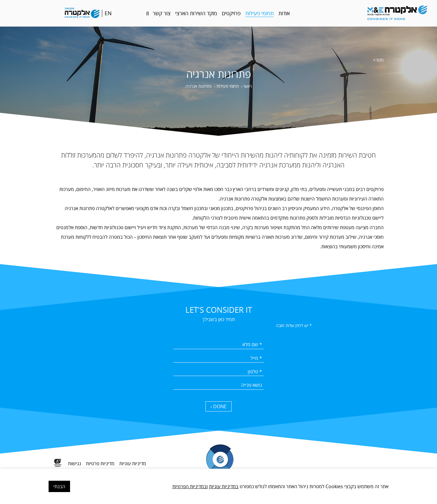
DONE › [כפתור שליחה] (218, 407)
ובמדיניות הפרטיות (190, 486)
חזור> (378, 60)
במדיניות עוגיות (224, 486)
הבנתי (59, 486)
